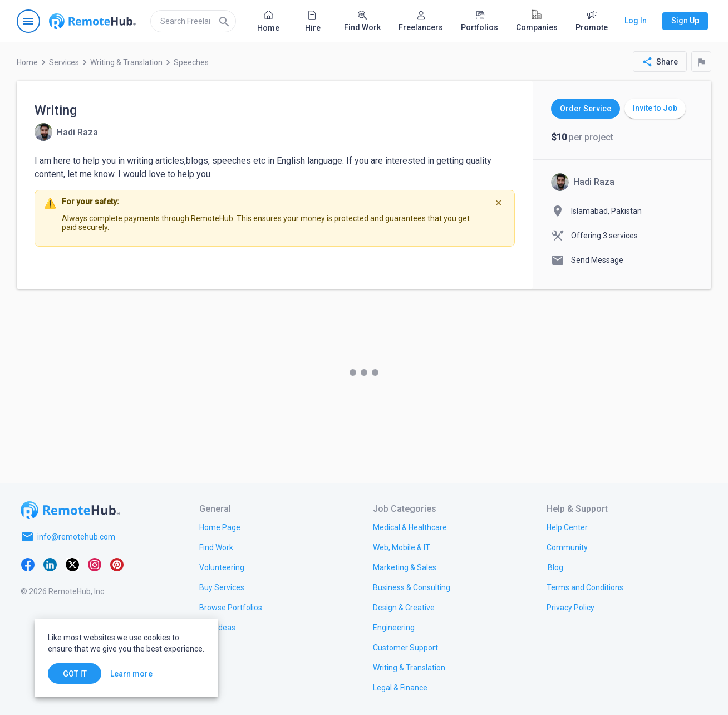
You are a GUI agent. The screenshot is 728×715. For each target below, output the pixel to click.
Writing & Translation (126, 62)
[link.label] (567, 527)
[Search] (224, 21)
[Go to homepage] (92, 21)
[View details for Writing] (66, 132)
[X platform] (72, 564)
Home (27, 62)
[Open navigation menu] (28, 21)
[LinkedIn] (50, 564)
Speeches (191, 62)
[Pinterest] (117, 564)
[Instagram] (95, 564)
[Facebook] (28, 564)
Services (64, 62)
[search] (193, 21)
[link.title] (220, 527)
